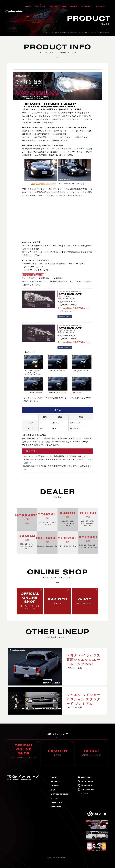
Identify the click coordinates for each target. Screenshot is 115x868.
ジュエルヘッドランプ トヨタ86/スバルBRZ (96, 33)
